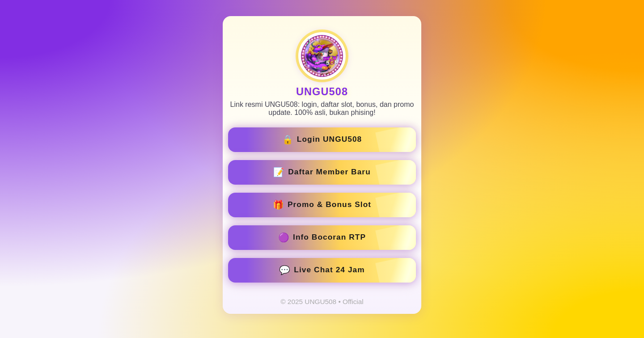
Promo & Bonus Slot (322, 205)
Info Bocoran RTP (322, 237)
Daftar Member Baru (322, 172)
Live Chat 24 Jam (322, 270)
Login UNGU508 (322, 139)
